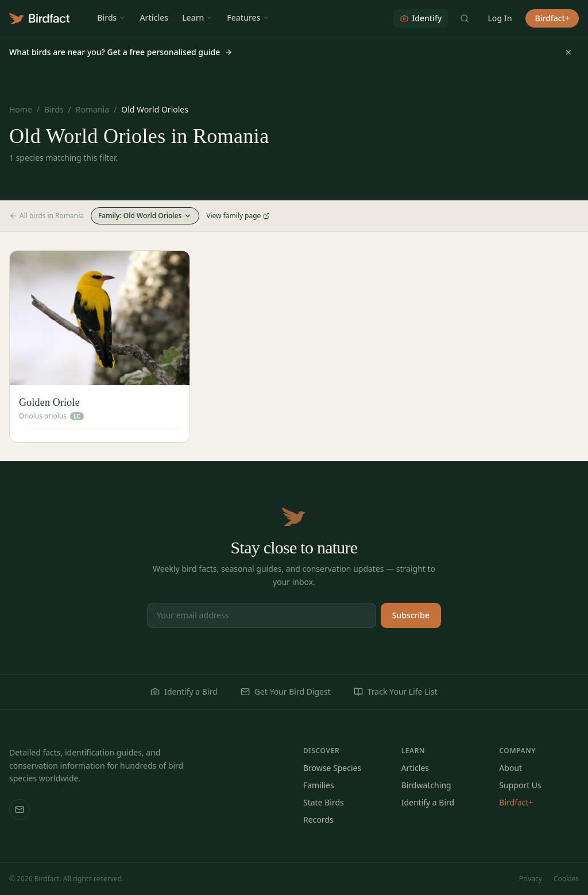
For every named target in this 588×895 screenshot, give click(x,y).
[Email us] (20, 809)
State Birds (324, 802)
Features (248, 18)
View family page (238, 216)
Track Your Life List (396, 691)
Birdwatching (426, 785)
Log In (500, 18)
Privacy (531, 879)
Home (21, 109)
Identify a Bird (184, 691)
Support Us (520, 785)
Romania (92, 109)
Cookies (566, 879)
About (510, 768)
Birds (111, 18)
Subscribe (411, 615)
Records (318, 820)
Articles (154, 18)
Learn (198, 18)
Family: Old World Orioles (145, 216)
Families (319, 785)
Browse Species (332, 768)
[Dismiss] (568, 52)
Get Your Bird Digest (286, 691)
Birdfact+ (552, 18)
